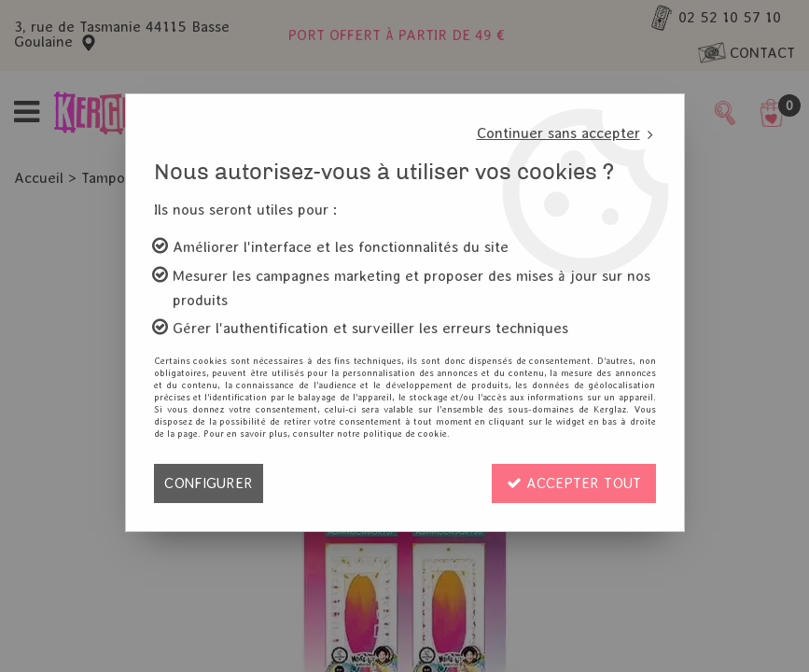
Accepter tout (574, 483)
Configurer (209, 483)
